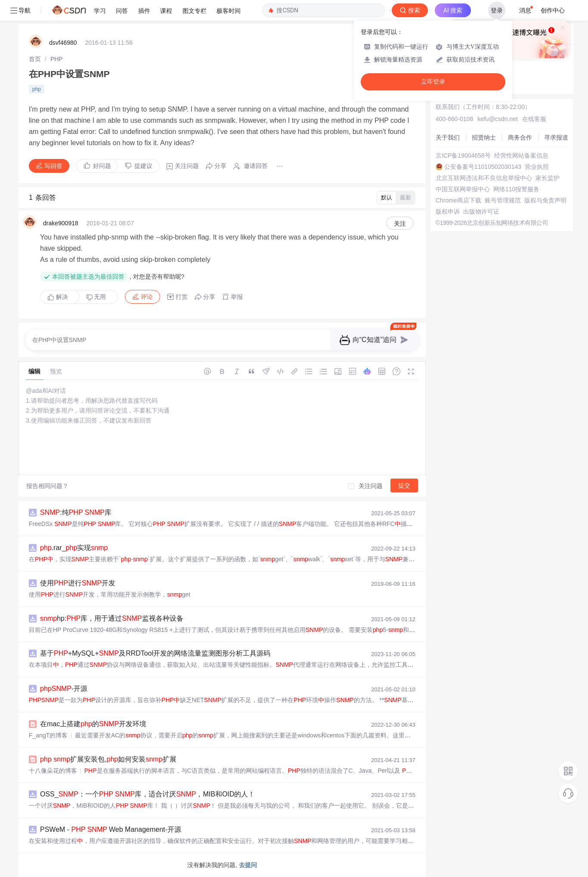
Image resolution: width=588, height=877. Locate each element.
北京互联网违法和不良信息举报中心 (484, 178)
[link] (35, 59)
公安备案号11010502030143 (483, 167)
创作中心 (553, 10)
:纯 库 (76, 512)
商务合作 (520, 137)
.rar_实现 (74, 548)
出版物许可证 (481, 211)
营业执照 (537, 167)
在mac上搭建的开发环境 (93, 724)
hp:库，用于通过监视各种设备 (112, 618)
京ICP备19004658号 (463, 155)
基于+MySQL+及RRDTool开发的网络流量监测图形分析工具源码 (155, 653)
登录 (497, 10)
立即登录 (433, 82)
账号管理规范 (503, 200)
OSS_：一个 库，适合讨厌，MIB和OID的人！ (147, 794)
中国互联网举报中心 (463, 189)
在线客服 (534, 119)
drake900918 (61, 223)
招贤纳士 (484, 137)
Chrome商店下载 (458, 200)
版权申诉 (448, 211)
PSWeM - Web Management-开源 (111, 829)
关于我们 (448, 137)
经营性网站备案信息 (521, 155)
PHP (57, 59)
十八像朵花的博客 (53, 771)
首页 (35, 59)
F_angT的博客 (48, 735)
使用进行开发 (78, 583)
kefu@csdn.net (498, 119)
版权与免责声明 (545, 200)
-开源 (64, 689)
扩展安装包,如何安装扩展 (108, 759)
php (37, 89)
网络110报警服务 (516, 189)
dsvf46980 (63, 43)
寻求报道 (556, 137)
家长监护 (548, 178)
